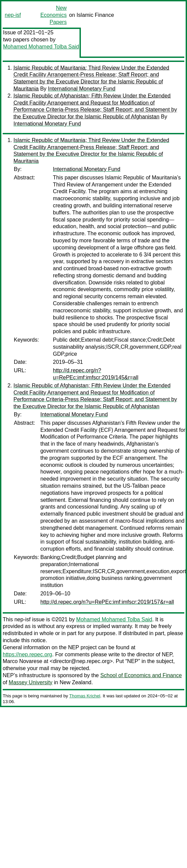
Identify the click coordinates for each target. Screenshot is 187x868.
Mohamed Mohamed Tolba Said (41, 47)
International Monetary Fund (82, 89)
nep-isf (13, 15)
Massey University (31, 682)
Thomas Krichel (85, 696)
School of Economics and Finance (141, 675)
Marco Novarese (22, 661)
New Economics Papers (54, 15)
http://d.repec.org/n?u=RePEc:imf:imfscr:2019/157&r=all (107, 602)
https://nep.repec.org (27, 654)
